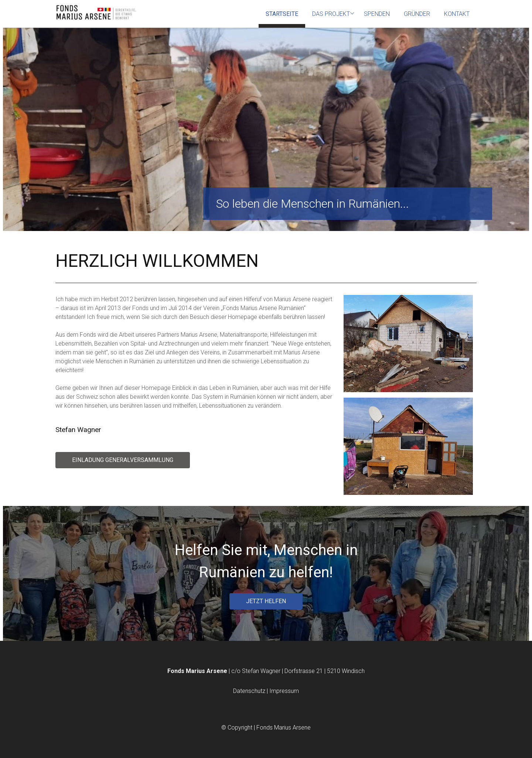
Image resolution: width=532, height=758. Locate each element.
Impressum (284, 691)
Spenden (377, 14)
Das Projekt (331, 14)
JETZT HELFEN (266, 601)
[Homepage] (96, 13)
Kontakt (457, 14)
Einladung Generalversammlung (123, 460)
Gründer (417, 14)
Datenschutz (250, 691)
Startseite (282, 14)
